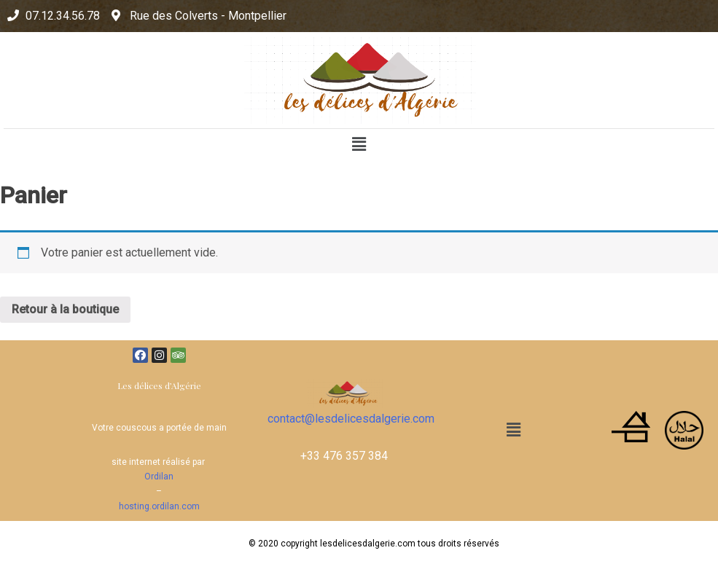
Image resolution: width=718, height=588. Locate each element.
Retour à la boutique (65, 309)
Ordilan (159, 477)
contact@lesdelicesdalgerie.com (351, 419)
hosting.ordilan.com (159, 506)
